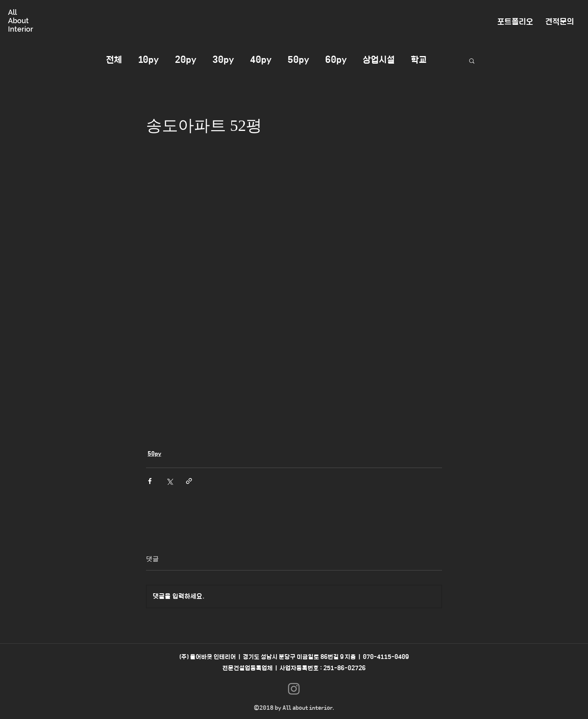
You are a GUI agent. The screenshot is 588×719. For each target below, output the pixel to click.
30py (223, 60)
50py (298, 60)
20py (186, 60)
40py (261, 60)
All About (18, 16)
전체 (114, 60)
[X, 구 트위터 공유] (169, 481)
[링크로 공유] (189, 481)
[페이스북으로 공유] (150, 481)
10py (148, 60)
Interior (21, 29)
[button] (472, 60)
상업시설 (379, 60)
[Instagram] (294, 689)
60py (336, 60)
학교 (419, 60)
